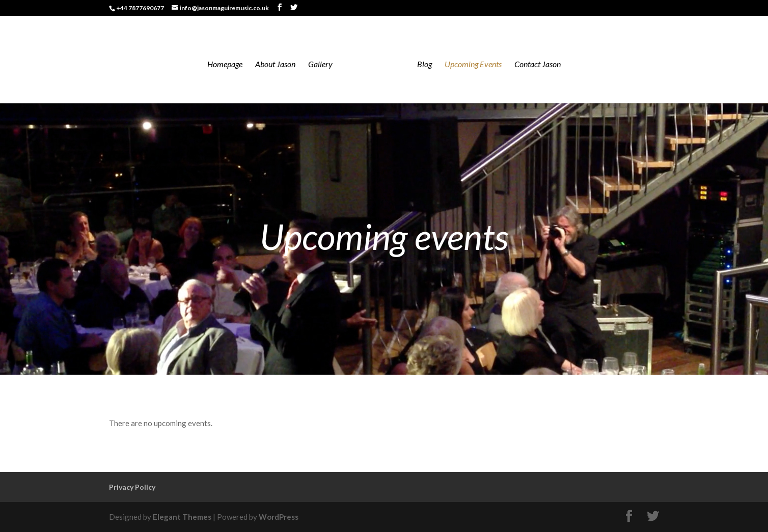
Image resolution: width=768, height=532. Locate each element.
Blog (424, 65)
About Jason (275, 65)
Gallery (320, 65)
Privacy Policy (132, 487)
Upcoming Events (473, 65)
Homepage (225, 65)
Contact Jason (538, 65)
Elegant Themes (182, 517)
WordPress (279, 517)
